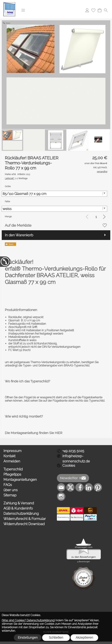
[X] (70, 487)
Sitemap (10, 495)
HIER (59, 433)
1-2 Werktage (16, 178)
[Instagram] (61, 497)
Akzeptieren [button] (84, 638)
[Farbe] (54, 209)
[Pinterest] (98, 487)
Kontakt (9, 456)
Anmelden (12, 461)
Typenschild (13, 469)
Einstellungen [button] (28, 638)
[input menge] (96, 217)
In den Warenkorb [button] (19, 235)
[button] (23, 10)
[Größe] (54, 194)
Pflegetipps (12, 474)
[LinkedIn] (89, 487)
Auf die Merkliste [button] (18, 225)
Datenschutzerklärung (21, 514)
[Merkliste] (93, 10)
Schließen (56, 638)
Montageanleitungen (20, 480)
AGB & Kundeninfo (18, 508)
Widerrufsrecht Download (24, 524)
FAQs (8, 485)
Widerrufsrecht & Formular (25, 519)
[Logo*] (9, 4)
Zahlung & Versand (19, 503)
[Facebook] (80, 487)
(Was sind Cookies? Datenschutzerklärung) (28, 620)
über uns (11, 490)
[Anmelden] (87, 10)
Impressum (12, 451)
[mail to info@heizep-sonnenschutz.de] (61, 487)
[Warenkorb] (100, 10)
